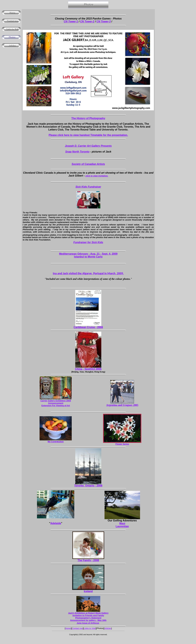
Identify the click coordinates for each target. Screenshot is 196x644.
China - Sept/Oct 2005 (88, 369)
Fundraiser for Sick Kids (88, 242)
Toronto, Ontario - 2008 (88, 486)
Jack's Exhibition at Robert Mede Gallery (88, 613)
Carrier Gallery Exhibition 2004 (56, 401)
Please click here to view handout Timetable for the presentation (88, 135)
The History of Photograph (88, 118)
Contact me (77, 628)
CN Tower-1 (71, 22)
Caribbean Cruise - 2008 (88, 327)
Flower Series (122, 444)
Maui (122, 523)
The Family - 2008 (88, 560)
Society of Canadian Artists (88, 164)
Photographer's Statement (88, 618)
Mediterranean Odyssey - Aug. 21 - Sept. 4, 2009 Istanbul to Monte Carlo (88, 255)
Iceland (88, 591)
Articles (108, 628)
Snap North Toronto (77, 152)
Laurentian (122, 526)
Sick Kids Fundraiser (88, 187)
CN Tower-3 (104, 22)
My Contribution (56, 442)
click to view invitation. (97, 176)
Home (68, 628)
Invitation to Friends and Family (88, 615)
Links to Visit (90, 628)
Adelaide (56, 523)
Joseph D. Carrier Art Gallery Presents (88, 146)
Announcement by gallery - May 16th (88, 620)
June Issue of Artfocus (88, 623)
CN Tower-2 (87, 22)
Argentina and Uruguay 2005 (122, 405)
